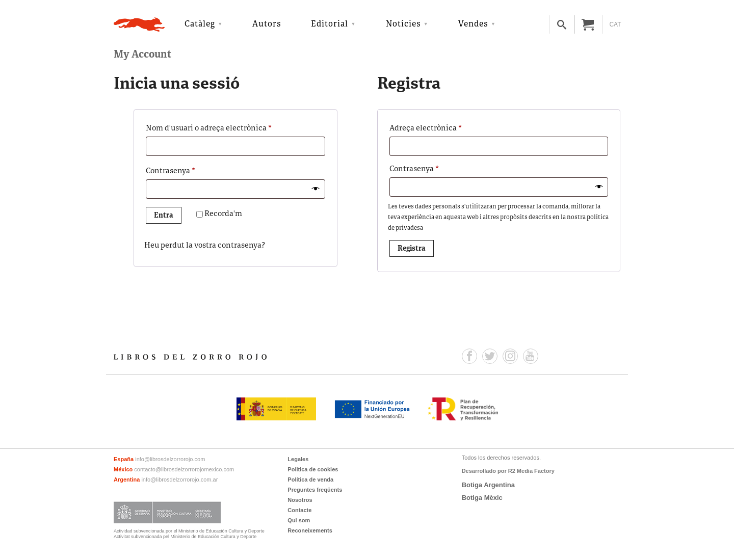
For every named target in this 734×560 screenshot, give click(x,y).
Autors (267, 24)
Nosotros (300, 500)
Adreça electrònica (443, 127)
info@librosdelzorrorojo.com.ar (179, 479)
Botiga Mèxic (482, 498)
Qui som (299, 520)
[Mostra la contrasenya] (316, 189)
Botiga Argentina (488, 485)
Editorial (330, 24)
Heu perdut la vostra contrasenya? (205, 246)
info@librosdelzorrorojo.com (170, 459)
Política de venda (310, 479)
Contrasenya (188, 170)
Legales (298, 459)
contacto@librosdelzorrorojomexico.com (184, 469)
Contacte (299, 510)
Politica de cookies (313, 469)
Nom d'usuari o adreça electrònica (227, 127)
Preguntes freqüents (315, 490)
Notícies (403, 24)
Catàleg (200, 24)
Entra (164, 216)
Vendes (473, 24)
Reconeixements (310, 530)
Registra (412, 249)
